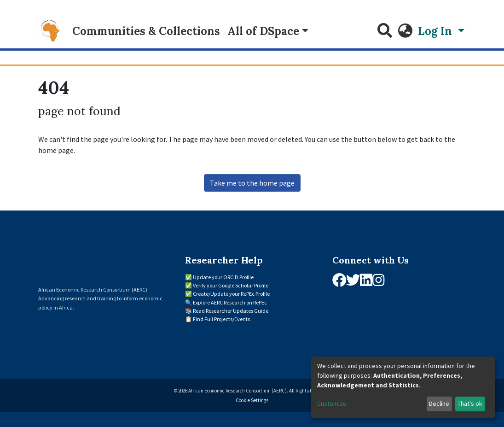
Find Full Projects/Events (221, 319)
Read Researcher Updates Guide (231, 311)
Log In (436, 31)
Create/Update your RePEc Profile (231, 294)
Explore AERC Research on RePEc (230, 302)
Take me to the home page (252, 183)
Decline (439, 404)
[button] (405, 31)
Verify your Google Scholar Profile (231, 285)
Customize (332, 404)
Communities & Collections (146, 31)
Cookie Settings (252, 400)
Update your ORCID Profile (223, 277)
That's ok (470, 404)
